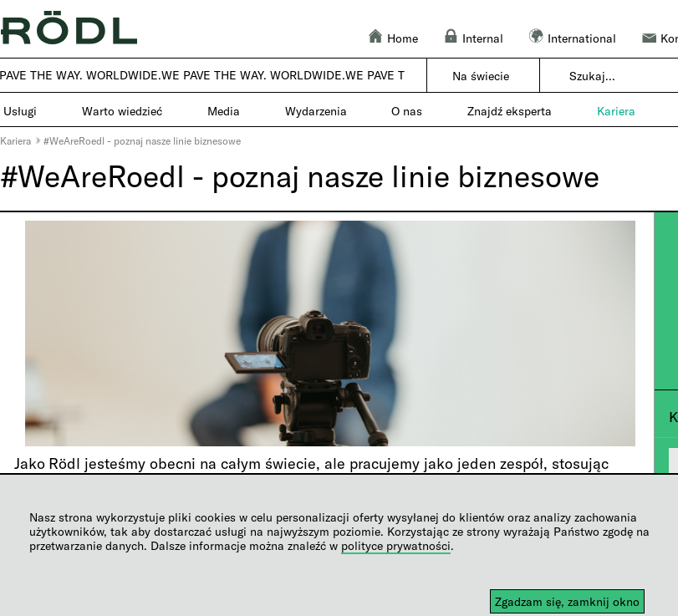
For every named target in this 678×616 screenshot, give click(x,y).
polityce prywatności (396, 545)
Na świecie (481, 76)
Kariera (15, 140)
